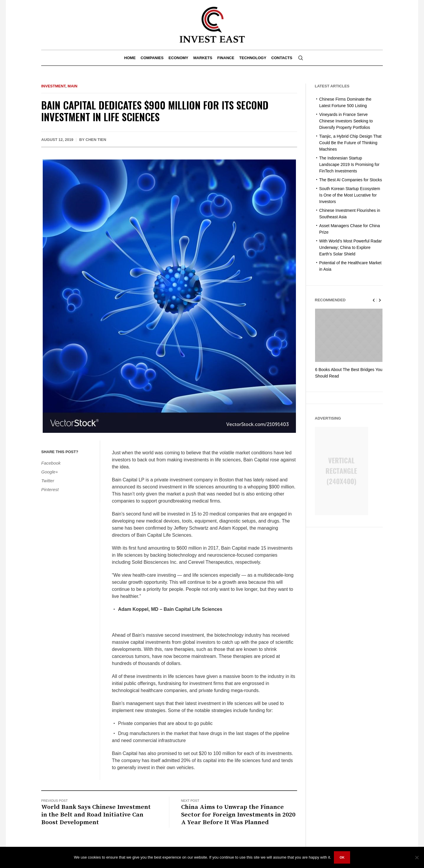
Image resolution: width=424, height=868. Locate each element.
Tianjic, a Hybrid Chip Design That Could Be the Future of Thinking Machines (350, 143)
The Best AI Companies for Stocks (351, 180)
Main (73, 86)
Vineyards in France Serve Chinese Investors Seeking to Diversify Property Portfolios (346, 121)
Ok (342, 857)
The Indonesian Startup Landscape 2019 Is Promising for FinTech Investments (349, 164)
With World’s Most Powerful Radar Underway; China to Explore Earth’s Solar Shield (351, 247)
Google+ (50, 472)
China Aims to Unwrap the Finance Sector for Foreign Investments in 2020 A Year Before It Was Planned (238, 815)
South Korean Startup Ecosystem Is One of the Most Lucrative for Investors (350, 195)
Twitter (48, 481)
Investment (53, 86)
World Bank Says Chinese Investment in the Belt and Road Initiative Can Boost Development (96, 815)
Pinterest (50, 489)
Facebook (51, 463)
